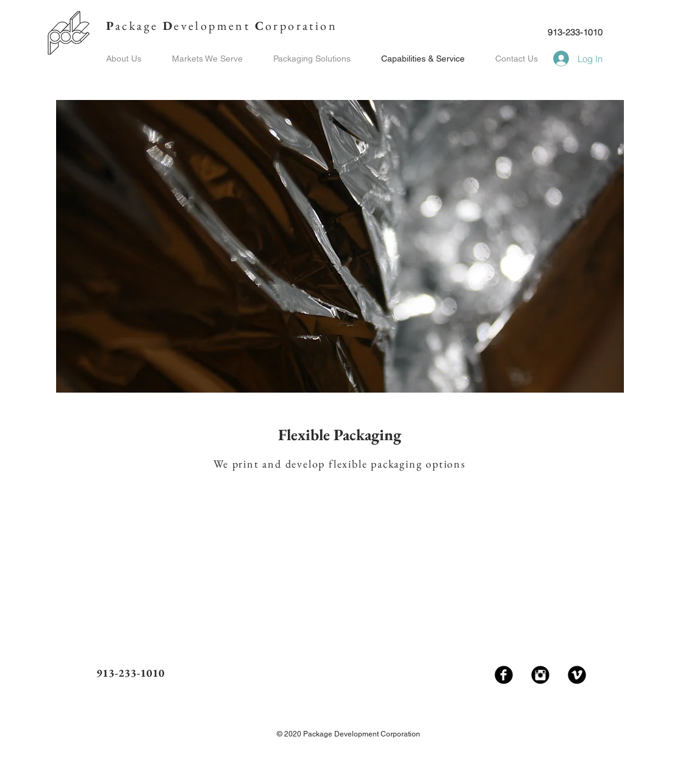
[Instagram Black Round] (540, 675)
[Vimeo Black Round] (577, 675)
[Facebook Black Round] (504, 675)
